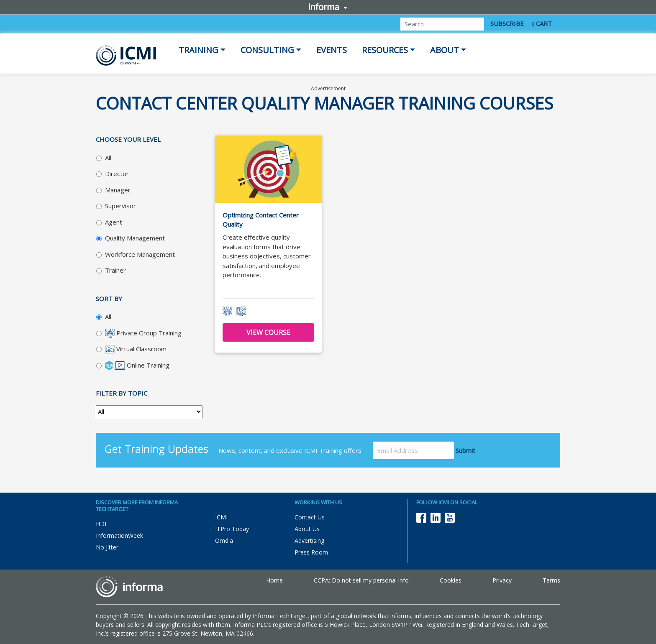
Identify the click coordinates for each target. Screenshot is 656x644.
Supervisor (120, 206)
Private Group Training (143, 333)
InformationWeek (119, 535)
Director (117, 174)
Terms (551, 580)
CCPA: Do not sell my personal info (361, 580)
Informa (328, 7)
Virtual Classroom (136, 349)
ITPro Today (232, 529)
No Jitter (107, 547)
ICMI (221, 517)
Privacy (502, 580)
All (108, 158)
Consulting (267, 50)
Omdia (224, 540)
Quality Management (135, 238)
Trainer (115, 270)
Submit (467, 450)
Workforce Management (140, 254)
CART (542, 23)
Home (274, 580)
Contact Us (310, 517)
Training (199, 50)
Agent (114, 222)
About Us (307, 529)
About (445, 50)
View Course (268, 332)
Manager (118, 190)
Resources (385, 50)
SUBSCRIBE (507, 23)
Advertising (309, 540)
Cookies (451, 580)
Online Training (137, 366)
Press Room (311, 552)
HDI (101, 524)
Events (332, 50)
